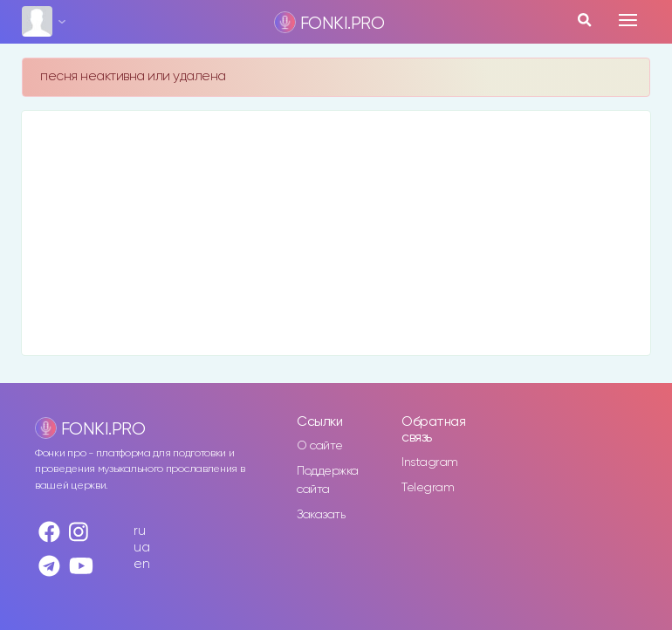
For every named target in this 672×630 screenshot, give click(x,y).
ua (141, 548)
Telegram (428, 488)
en (141, 564)
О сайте (320, 446)
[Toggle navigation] (628, 20)
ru (139, 531)
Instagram (430, 462)
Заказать (321, 515)
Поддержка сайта (328, 480)
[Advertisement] (336, 233)
